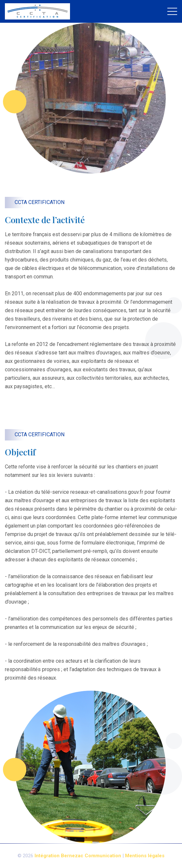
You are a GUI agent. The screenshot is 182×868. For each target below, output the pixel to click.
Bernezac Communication (91, 856)
